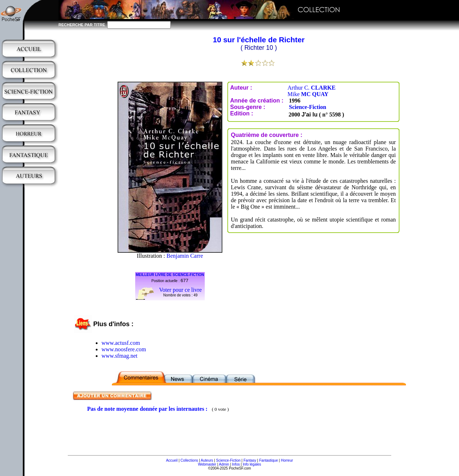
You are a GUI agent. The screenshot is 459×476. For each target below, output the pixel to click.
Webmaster (207, 464)
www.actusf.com (121, 343)
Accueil (172, 460)
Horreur (287, 460)
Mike (308, 94)
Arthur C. (312, 88)
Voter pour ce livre (180, 290)
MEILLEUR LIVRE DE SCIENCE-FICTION (170, 275)
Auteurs (207, 460)
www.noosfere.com (124, 349)
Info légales (252, 464)
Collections (189, 460)
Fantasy (250, 460)
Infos (236, 464)
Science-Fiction (308, 107)
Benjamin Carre (185, 256)
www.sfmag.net (119, 356)
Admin (224, 464)
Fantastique (269, 460)
